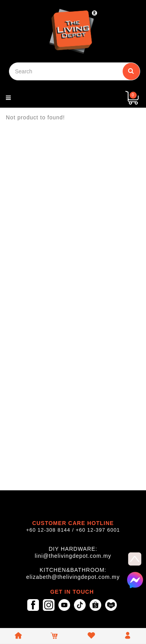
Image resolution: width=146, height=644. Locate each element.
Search (131, 71)
